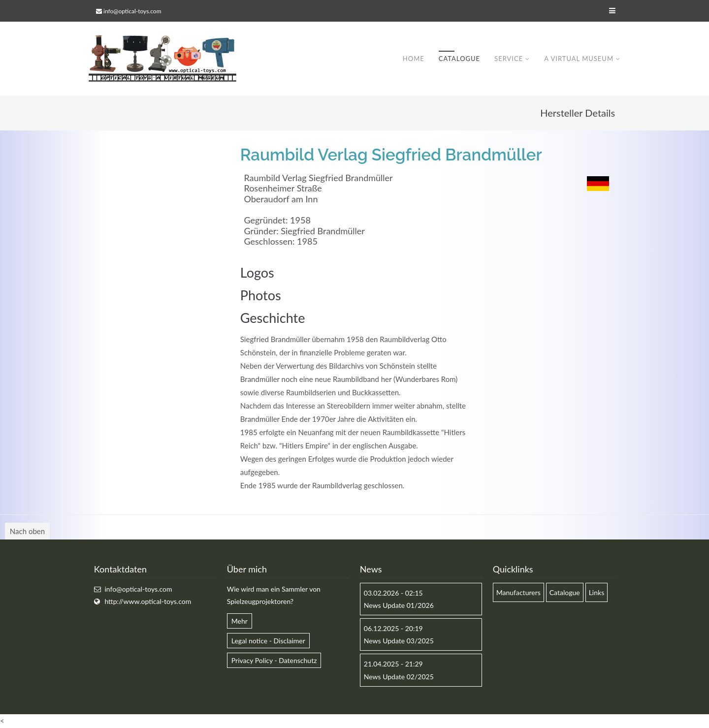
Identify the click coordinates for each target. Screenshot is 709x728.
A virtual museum (579, 59)
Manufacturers (518, 592)
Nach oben (27, 531)
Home (414, 59)
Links (597, 592)
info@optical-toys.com (132, 11)
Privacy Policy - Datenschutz (274, 660)
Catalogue (459, 59)
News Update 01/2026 (399, 605)
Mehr (240, 621)
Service (509, 59)
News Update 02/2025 (399, 677)
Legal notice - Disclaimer (268, 641)
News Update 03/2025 (399, 641)
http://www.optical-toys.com (148, 601)
